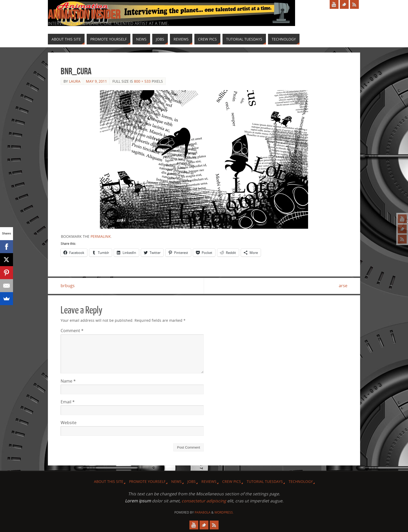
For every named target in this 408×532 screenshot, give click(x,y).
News (176, 481)
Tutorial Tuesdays (265, 481)
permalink (101, 236)
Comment (72, 331)
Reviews (209, 481)
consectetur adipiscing (204, 501)
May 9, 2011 (96, 81)
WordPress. (224, 512)
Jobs (192, 481)
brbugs (68, 286)
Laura (75, 81)
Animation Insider (84, 15)
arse (343, 286)
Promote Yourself (147, 481)
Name (68, 381)
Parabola (203, 512)
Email (68, 402)
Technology (301, 481)
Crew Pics (232, 481)
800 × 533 (142, 81)
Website (69, 423)
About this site (109, 481)
